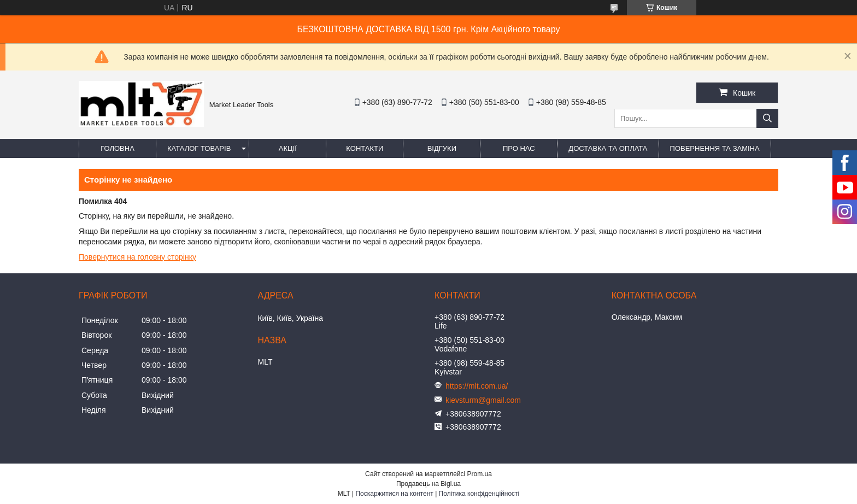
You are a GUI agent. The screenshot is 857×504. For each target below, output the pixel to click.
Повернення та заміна (715, 148)
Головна (118, 148)
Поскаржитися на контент (394, 494)
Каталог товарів (199, 148)
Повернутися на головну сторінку (137, 257)
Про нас (519, 148)
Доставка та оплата (608, 148)
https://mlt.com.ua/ (477, 386)
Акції (288, 148)
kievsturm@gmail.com (483, 400)
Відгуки (442, 148)
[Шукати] (767, 118)
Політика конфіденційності (479, 494)
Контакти (365, 148)
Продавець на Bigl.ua (428, 484)
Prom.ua (480, 474)
